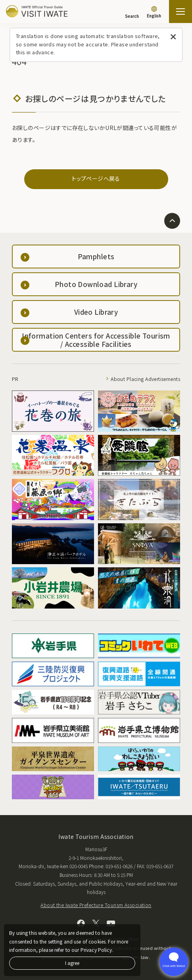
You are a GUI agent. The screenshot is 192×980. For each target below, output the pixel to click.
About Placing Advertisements (145, 379)
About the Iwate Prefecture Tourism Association (96, 905)
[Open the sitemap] (180, 11)
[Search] (132, 12)
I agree (72, 963)
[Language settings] (154, 13)
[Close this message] (173, 37)
